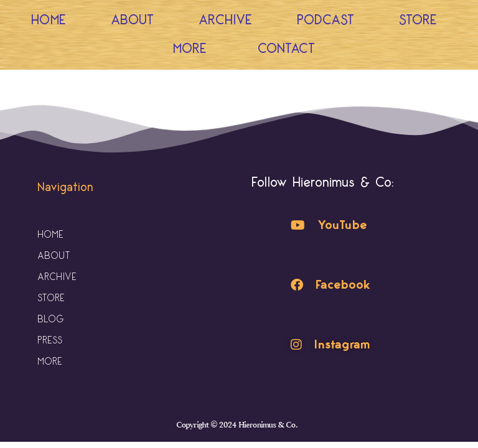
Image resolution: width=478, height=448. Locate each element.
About (132, 20)
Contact (286, 49)
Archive (225, 20)
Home (49, 20)
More (193, 49)
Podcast (326, 20)
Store (418, 20)
